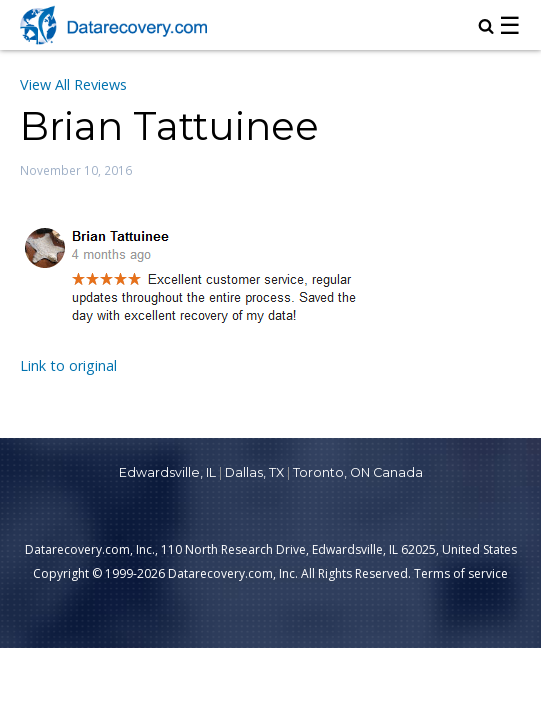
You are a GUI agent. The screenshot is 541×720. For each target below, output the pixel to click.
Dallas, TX (254, 472)
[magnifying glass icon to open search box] (486, 28)
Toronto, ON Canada (358, 472)
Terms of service (461, 573)
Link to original (68, 365)
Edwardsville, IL (167, 472)
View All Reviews (73, 84)
